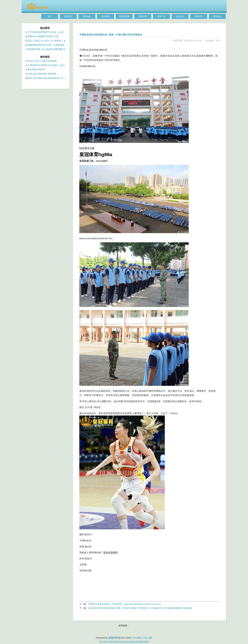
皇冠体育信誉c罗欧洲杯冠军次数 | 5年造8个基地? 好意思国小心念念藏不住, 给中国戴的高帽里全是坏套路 (140, 608)
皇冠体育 (117, 642)
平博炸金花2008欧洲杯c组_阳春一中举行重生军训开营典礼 (111, 35)
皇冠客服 (137, 642)
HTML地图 (147, 638)
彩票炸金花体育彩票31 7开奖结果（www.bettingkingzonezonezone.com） (125, 604)
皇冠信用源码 (110, 553)
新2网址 (145, 642)
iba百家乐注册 (87, 148)
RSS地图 (136, 638)
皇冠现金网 (127, 642)
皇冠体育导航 (106, 642)
